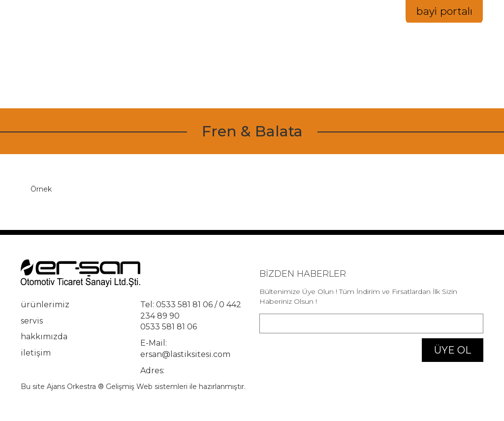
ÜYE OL (453, 350)
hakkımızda (342, 65)
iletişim (444, 65)
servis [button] (398, 65)
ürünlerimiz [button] (272, 65)
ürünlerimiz (45, 305)
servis (32, 321)
